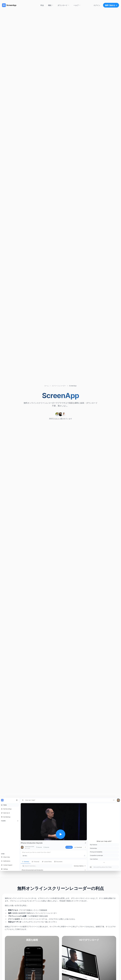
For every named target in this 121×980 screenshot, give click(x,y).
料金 (42, 5)
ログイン (97, 5)
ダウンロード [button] (63, 5)
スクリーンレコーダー (59, 386)
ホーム (47, 386)
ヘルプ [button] (77, 5)
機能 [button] (51, 5)
